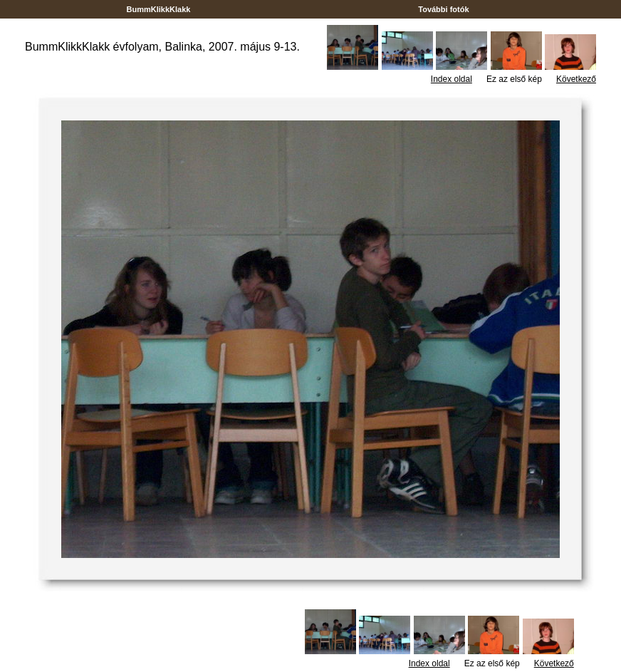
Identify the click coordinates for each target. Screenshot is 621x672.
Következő (576, 79)
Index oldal (452, 79)
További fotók (444, 9)
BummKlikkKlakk (158, 9)
